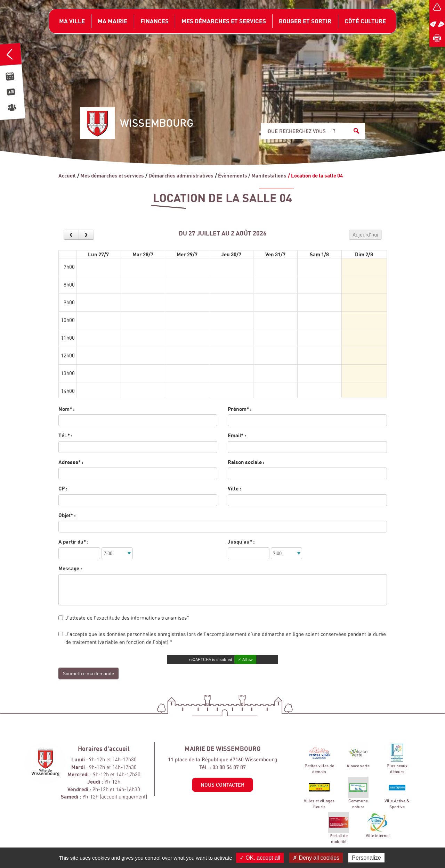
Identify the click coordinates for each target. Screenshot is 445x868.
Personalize (366, 858)
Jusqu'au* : (241, 542)
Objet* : (67, 515)
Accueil (67, 175)
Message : (70, 568)
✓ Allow (245, 659)
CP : (63, 488)
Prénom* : (240, 409)
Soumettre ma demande (88, 673)
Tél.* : (66, 435)
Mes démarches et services (112, 175)
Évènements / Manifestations (252, 175)
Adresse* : (71, 462)
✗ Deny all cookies (316, 858)
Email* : (237, 435)
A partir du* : (74, 542)
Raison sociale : (246, 462)
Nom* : (67, 409)
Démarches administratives (181, 175)
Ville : (234, 488)
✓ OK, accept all (260, 858)
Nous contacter (222, 785)
